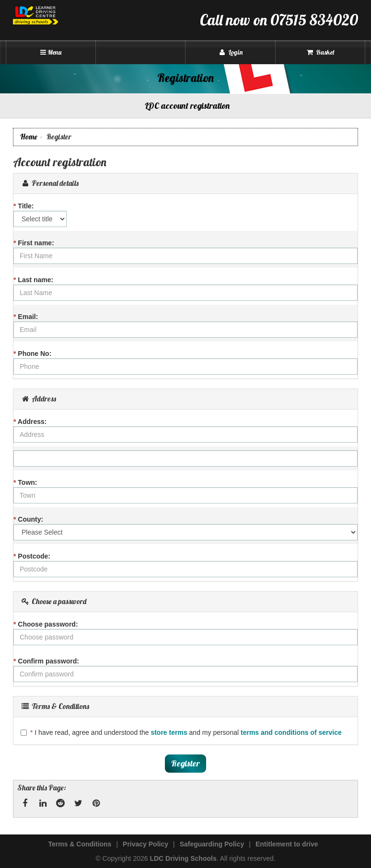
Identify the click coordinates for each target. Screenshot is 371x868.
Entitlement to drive (287, 844)
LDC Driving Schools (183, 858)
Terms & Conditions (80, 844)
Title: (24, 206)
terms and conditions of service (291, 732)
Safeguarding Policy (212, 844)
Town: (25, 482)
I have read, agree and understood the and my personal (181, 732)
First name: (34, 243)
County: (28, 519)
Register (185, 763)
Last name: (33, 280)
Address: (30, 422)
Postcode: (32, 556)
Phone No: (32, 354)
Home (29, 137)
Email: (26, 317)
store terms (169, 732)
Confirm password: (46, 661)
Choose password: (46, 624)
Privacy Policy (145, 844)
